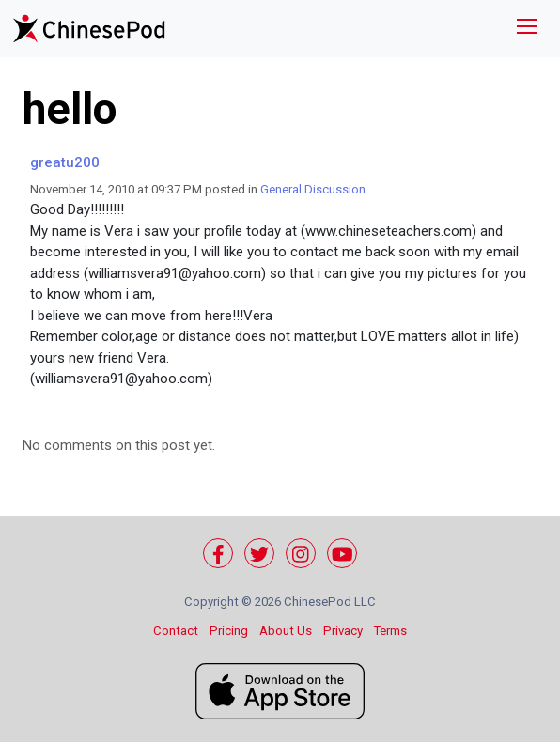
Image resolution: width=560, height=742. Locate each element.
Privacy (343, 631)
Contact (176, 631)
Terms (390, 631)
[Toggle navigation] (527, 29)
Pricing (229, 631)
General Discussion (313, 189)
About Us (286, 631)
